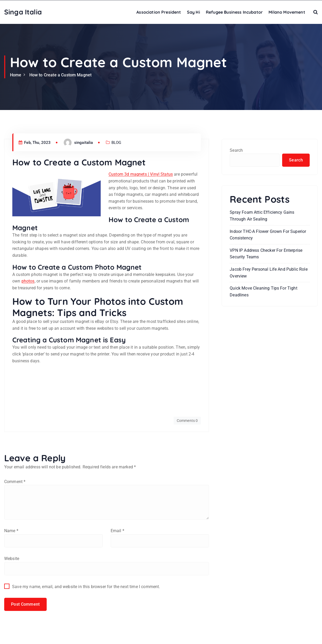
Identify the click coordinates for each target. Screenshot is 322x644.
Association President (159, 12)
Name (11, 531)
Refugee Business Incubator (234, 12)
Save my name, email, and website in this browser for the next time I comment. (86, 587)
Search (236, 150)
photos (28, 281)
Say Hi (194, 12)
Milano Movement (287, 12)
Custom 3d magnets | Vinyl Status (141, 174)
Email (117, 531)
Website (12, 559)
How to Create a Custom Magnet (61, 75)
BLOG (116, 143)
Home (16, 75)
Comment (15, 482)
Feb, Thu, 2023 (35, 143)
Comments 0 (187, 421)
